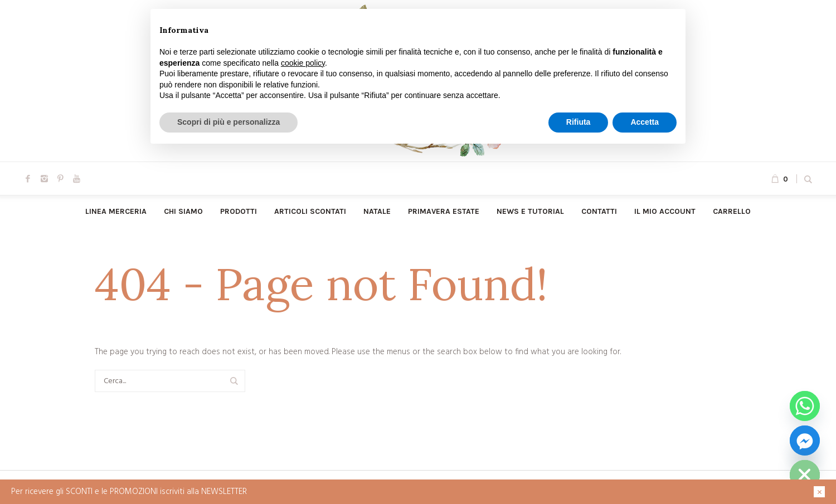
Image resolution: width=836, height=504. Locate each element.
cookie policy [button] (303, 63)
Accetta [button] (645, 122)
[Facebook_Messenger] (805, 441)
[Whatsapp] (805, 406)
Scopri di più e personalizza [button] (229, 122)
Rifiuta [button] (579, 122)
